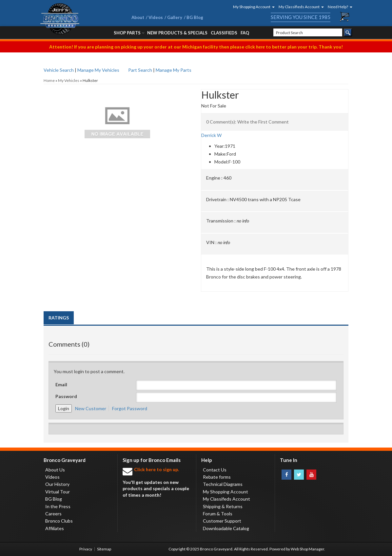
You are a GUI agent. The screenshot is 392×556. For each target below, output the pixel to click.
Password (66, 396)
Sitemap (104, 549)
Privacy (86, 549)
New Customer (91, 408)
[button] (252, 7)
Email (61, 384)
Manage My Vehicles (98, 70)
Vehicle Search (59, 70)
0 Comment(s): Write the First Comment (247, 122)
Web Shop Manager (307, 549)
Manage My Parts (174, 70)
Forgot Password (130, 408)
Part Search (140, 70)
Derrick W (211, 135)
